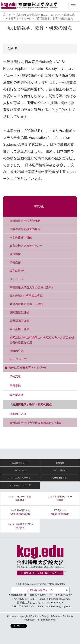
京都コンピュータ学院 (20, 498)
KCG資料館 (60, 512)
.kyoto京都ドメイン (60, 478)
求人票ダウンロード (20, 463)
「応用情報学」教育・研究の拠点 (31, 404)
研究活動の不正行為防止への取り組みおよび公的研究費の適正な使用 (42, 340)
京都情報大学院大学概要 (25, 221)
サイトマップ (20, 470)
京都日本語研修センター (60, 498)
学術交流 (15, 376)
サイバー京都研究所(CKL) (20, 526)
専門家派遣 (17, 395)
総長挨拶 (15, 254)
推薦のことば (18, 414)
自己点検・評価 (19, 329)
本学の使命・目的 (21, 237)
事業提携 (15, 386)
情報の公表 (17, 351)
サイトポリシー (60, 470)
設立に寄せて (18, 271)
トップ (10, 15)
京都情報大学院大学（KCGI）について (39, 15)
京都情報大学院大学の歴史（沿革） (32, 287)
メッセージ (17, 279)
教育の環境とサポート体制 (26, 304)
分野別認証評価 (19, 321)
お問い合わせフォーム (40, 590)
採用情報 (60, 463)
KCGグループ (18, 359)
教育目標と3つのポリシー (26, 246)
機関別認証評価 (19, 312)
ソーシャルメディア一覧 (20, 485)
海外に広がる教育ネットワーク (28, 367)
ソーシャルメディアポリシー (20, 478)
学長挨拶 (15, 262)
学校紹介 (40, 206)
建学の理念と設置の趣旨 (25, 229)
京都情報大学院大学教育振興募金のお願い (36, 423)
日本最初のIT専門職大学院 (26, 296)
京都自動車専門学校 (20, 512)
